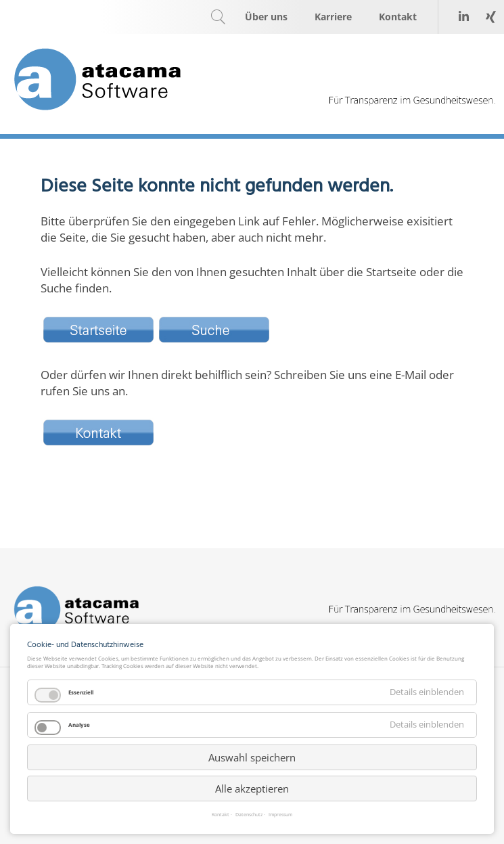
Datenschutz (249, 815)
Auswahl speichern (252, 757)
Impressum (280, 815)
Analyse (79, 725)
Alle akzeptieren (252, 789)
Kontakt (221, 815)
